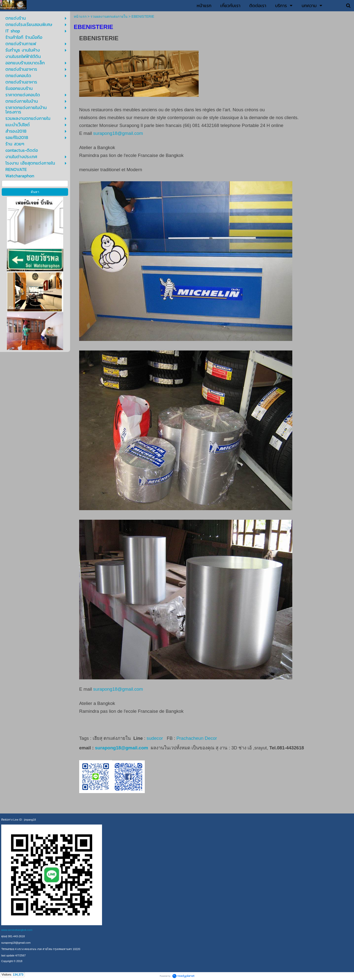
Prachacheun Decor (197, 738)
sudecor (155, 738)
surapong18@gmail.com (118, 133)
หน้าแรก (80, 16)
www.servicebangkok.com (17, 930)
